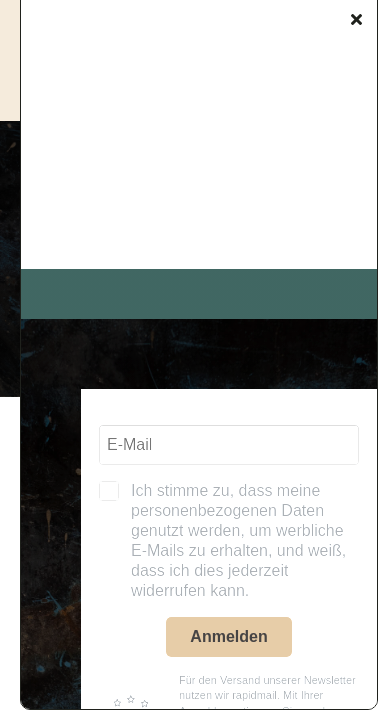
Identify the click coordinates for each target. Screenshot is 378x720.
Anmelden (228, 636)
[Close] (356, 19)
